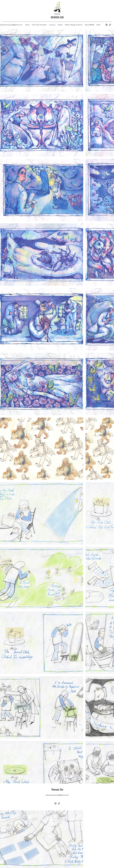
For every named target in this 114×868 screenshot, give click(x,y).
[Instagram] (106, 25)
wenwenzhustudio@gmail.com (11, 25)
